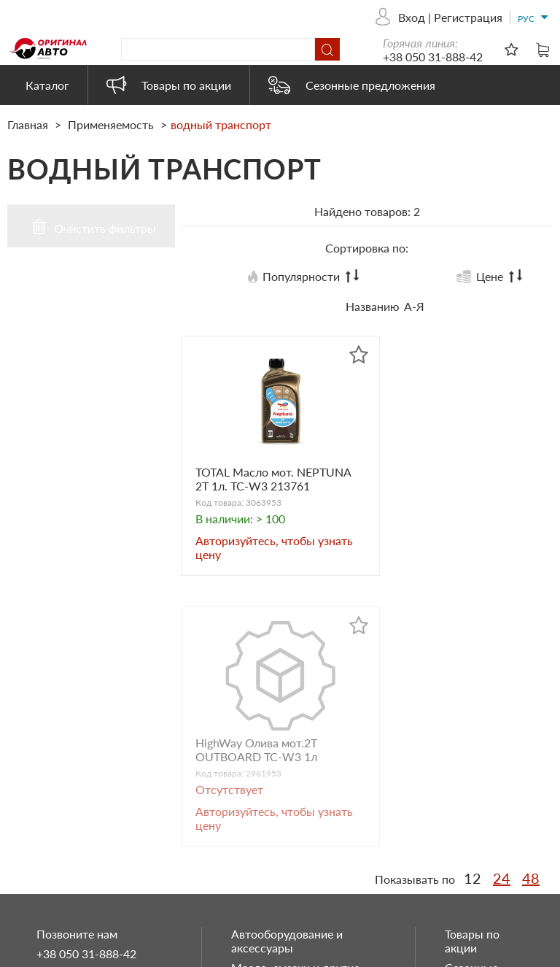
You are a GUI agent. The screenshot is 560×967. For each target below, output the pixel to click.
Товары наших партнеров (299, 859)
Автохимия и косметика (295, 767)
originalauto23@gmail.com (104, 824)
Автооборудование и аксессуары (287, 687)
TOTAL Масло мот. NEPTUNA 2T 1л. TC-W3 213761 (261, 488)
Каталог (47, 85)
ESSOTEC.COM (520, 953)
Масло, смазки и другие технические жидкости (295, 720)
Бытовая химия (272, 786)
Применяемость (111, 124)
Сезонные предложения (352, 85)
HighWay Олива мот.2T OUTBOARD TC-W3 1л (446, 481)
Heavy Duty (261, 840)
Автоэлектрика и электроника (276, 813)
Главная (29, 124)
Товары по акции (169, 85)
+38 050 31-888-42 (433, 57)
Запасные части (273, 747)
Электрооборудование (291, 879)
